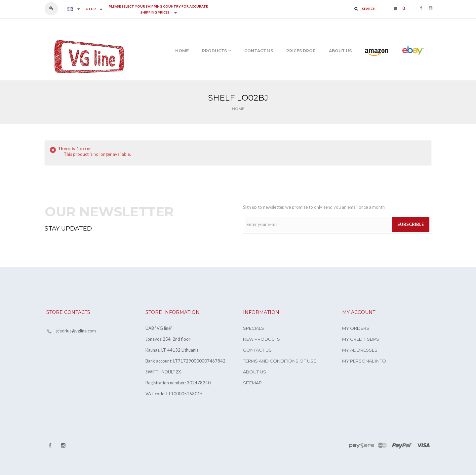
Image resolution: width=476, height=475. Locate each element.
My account (359, 312)
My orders (356, 328)
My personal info (364, 361)
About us (255, 372)
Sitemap (252, 383)
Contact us (257, 350)
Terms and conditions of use (279, 361)
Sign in (54, 9)
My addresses (360, 350)
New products (261, 339)
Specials (254, 328)
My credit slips (361, 339)
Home (238, 109)
